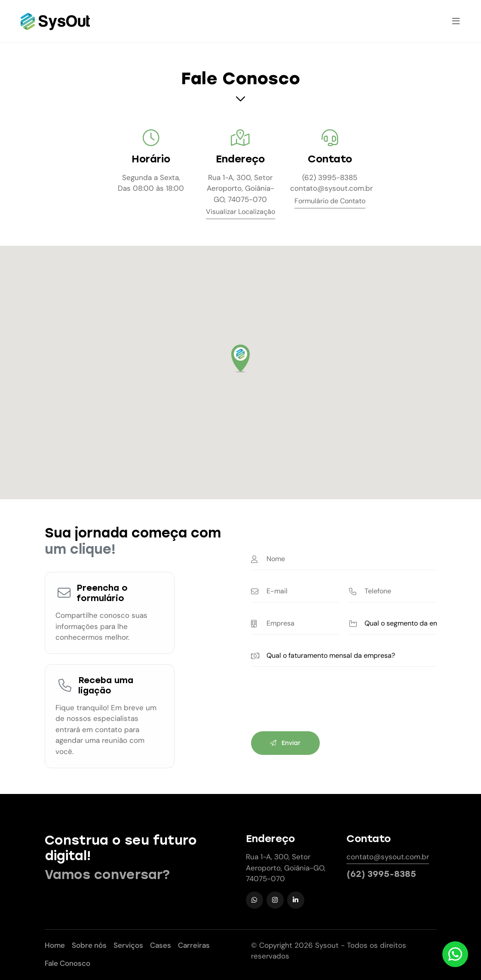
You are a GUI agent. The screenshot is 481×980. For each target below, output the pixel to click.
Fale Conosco (67, 963)
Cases (161, 945)
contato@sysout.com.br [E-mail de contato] (330, 188)
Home (55, 945)
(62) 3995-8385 (381, 874)
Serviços (128, 945)
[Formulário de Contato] (330, 203)
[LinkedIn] (296, 900)
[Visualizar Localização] (240, 213)
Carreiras (194, 945)
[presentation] (316, 704)
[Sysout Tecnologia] (55, 21)
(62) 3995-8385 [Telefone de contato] (330, 177)
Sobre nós (89, 945)
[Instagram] (275, 900)
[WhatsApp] (254, 900)
